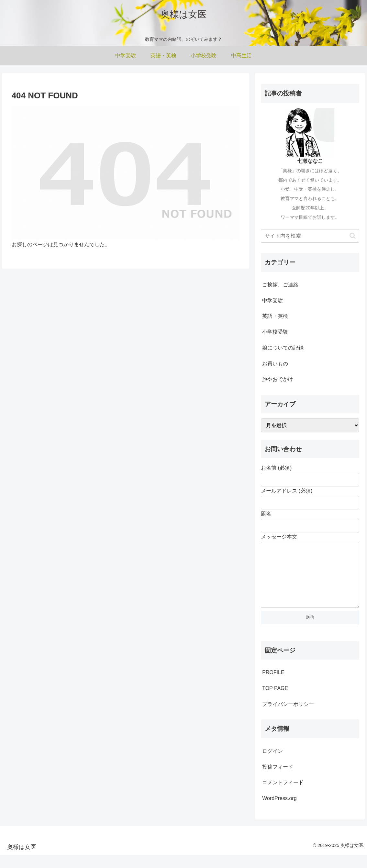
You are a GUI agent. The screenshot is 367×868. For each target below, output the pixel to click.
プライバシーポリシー (288, 717)
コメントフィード (283, 795)
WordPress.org (279, 811)
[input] (310, 236)
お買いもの (275, 364)
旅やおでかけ (278, 379)
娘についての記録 (283, 348)
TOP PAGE (275, 701)
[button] (353, 236)
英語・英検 (275, 316)
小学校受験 (275, 332)
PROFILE (273, 685)
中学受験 (272, 300)
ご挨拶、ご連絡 (280, 285)
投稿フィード (278, 780)
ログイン (272, 764)
